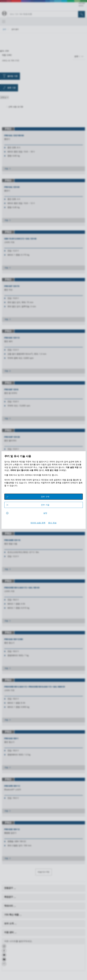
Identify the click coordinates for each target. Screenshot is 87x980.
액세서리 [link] (9, 906)
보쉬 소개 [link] (9, 923)
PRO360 (82, 3)
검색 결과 (15, 29)
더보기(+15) (44, 872)
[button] (4, 947)
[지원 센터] (15, 933)
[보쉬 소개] (15, 924)
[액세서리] (15, 907)
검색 (4, 29)
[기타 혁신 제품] (20, 915)
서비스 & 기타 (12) (11, 60)
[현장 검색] (82, 14)
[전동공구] (15, 889)
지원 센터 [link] (9, 932)
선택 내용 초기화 (16, 107)
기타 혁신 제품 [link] (12, 915)
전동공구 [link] (9, 888)
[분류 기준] (79, 56)
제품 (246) (7, 55)
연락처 (81, 6)
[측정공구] (15, 898)
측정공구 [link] (9, 897)
